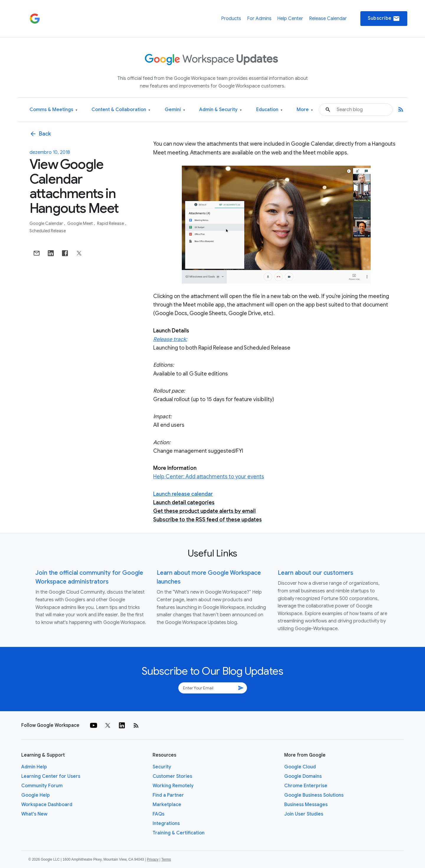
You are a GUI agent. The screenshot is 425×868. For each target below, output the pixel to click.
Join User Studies (304, 814)
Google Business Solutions (314, 795)
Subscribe (384, 19)
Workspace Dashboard (47, 805)
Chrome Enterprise (306, 786)
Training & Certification (179, 833)
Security (162, 767)
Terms (166, 859)
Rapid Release (111, 223)
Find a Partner (168, 795)
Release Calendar (328, 19)
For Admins (259, 19)
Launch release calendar (183, 494)
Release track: (170, 339)
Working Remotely (173, 786)
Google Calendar (47, 223)
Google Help (36, 795)
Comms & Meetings (53, 110)
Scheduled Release (48, 231)
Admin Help (34, 767)
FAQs (158, 814)
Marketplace (167, 805)
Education (269, 110)
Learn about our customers (316, 573)
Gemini (175, 110)
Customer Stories (172, 776)
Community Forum (42, 786)
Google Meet (80, 223)
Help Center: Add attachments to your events (209, 477)
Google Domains (303, 776)
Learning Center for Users (51, 776)
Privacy (153, 859)
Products (231, 19)
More (305, 110)
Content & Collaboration (121, 110)
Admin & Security (220, 110)
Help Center (290, 19)
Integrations (166, 823)
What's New (34, 814)
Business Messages (306, 805)
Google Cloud (300, 767)
